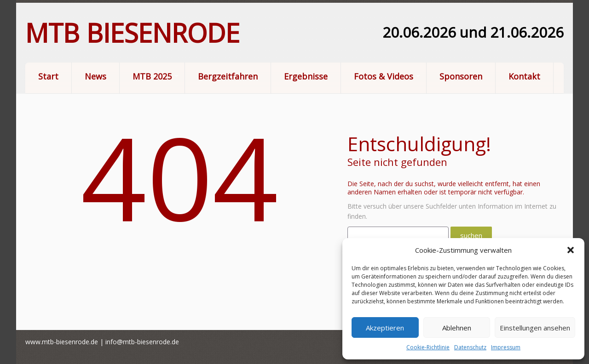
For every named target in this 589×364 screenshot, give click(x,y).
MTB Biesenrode (133, 33)
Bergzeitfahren (228, 76)
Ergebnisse (306, 76)
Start (48, 76)
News (95, 76)
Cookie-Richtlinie (428, 347)
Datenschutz (470, 347)
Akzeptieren (385, 328)
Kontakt (524, 76)
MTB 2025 (149, 77)
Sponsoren (461, 76)
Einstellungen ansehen (535, 328)
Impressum (506, 347)
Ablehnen (457, 328)
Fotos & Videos (381, 77)
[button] (571, 250)
